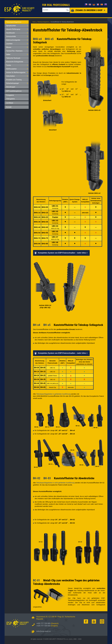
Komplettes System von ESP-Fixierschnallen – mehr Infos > (63, 253)
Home (34, 22)
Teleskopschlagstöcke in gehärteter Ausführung (53, 394)
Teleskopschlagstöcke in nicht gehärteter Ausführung (55, 483)
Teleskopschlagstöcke (43, 22)
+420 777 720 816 (43, 626)
